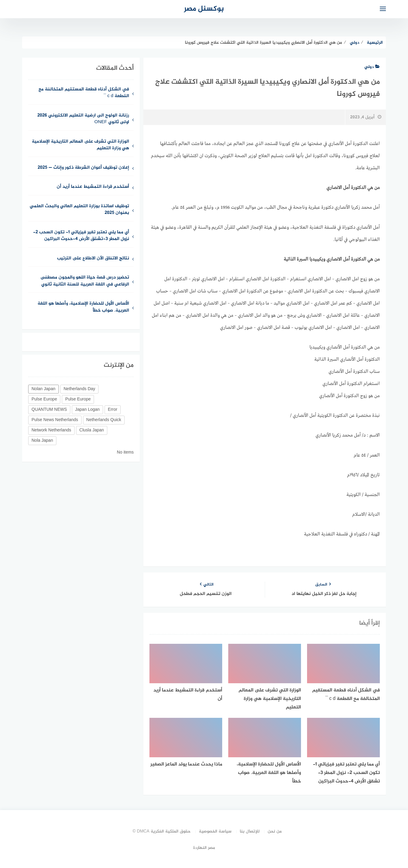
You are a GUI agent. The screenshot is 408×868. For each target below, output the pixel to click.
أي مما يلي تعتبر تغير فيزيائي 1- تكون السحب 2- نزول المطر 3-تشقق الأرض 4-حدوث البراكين (81, 236)
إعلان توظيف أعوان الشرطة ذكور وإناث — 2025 (83, 168)
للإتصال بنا (250, 831)
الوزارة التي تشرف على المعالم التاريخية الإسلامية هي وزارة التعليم (80, 145)
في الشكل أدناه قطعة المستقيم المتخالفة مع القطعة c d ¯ (84, 93)
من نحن (275, 831)
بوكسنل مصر (204, 9)
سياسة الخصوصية (215, 831)
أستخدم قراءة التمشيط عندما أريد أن (93, 187)
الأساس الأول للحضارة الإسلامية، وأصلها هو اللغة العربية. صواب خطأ (83, 307)
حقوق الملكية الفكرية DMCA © (162, 831)
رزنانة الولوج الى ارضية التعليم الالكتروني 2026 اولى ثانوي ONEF (83, 119)
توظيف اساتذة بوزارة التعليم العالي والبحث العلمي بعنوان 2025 (79, 210)
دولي (372, 67)
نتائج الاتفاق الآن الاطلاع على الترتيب (93, 259)
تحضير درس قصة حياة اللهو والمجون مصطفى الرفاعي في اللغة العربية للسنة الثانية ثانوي (85, 281)
